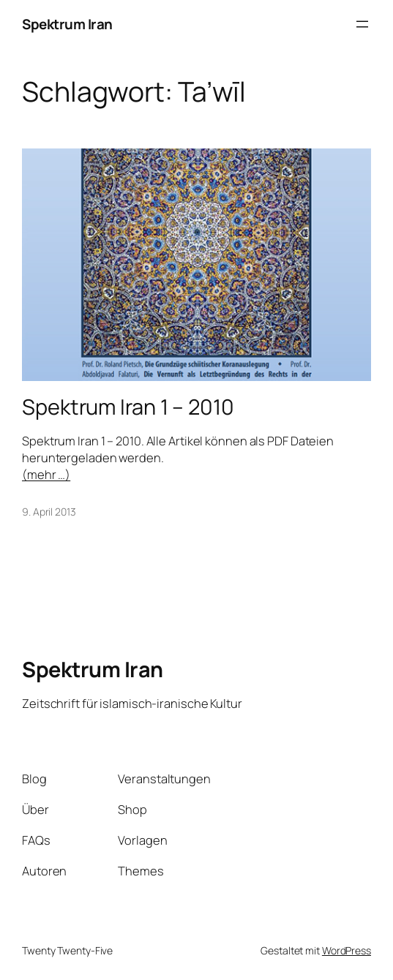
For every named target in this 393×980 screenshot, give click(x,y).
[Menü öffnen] (362, 24)
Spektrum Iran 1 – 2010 (128, 407)
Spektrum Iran (67, 24)
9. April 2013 (49, 512)
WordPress (347, 950)
